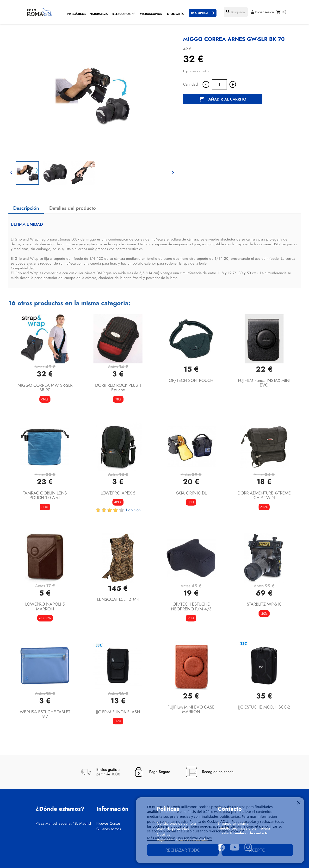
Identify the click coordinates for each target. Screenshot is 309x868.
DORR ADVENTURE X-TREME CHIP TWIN (264, 495)
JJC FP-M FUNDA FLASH (118, 712)
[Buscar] (236, 12)
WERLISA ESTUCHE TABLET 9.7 (45, 714)
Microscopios (151, 14)
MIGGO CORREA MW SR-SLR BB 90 (45, 388)
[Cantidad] (219, 84)
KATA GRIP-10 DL (191, 493)
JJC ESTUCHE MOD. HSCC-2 (264, 707)
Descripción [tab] (26, 208)
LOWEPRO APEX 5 (118, 493)
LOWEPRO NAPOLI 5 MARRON (45, 607)
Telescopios (121, 14)
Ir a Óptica (200, 13)
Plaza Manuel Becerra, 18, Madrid (63, 824)
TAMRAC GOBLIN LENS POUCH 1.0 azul (45, 495)
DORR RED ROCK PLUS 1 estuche (118, 388)
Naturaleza (99, 14)
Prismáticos (77, 14)
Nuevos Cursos (108, 824)
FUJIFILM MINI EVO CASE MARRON (191, 710)
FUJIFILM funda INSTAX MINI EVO (264, 383)
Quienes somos (109, 829)
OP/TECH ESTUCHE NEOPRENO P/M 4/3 (191, 607)
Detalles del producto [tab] (73, 208)
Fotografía (175, 14)
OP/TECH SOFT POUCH (191, 380)
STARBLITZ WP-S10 (264, 604)
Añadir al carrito (223, 99)
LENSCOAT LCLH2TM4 (118, 599)
